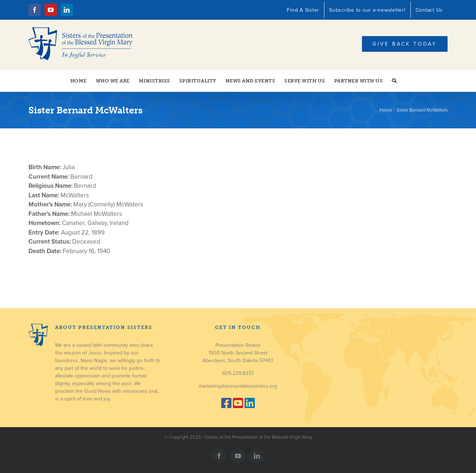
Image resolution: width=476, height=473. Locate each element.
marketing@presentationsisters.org (238, 386)
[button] (394, 81)
